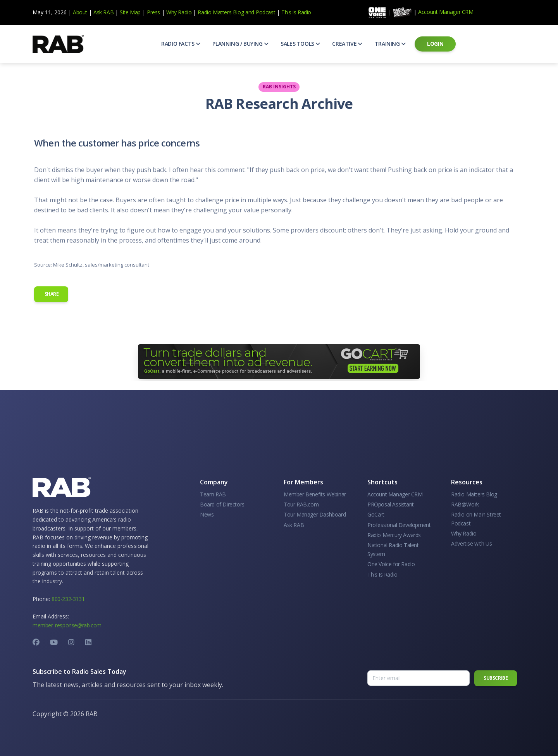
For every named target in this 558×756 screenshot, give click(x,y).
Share (51, 294)
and (250, 12)
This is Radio (296, 12)
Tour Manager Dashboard (315, 514)
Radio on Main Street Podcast (476, 519)
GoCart (376, 514)
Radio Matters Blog (221, 12)
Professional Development (399, 525)
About (80, 12)
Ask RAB (103, 12)
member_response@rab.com (67, 625)
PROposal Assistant (391, 504)
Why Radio (179, 12)
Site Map (130, 12)
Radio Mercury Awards (394, 535)
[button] (181, 44)
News (207, 514)
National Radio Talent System (393, 549)
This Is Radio (382, 574)
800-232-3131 (68, 599)
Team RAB (213, 494)
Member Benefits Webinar (315, 494)
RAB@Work (465, 504)
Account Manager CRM (446, 12)
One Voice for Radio (391, 564)
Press (153, 12)
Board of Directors (222, 504)
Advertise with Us (471, 543)
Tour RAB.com (301, 504)
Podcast (265, 12)
